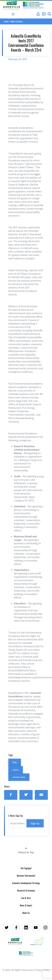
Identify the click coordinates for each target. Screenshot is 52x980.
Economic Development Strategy (26, 883)
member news (19, 777)
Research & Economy (26, 891)
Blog (15, 762)
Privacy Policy (42, 970)
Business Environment (26, 876)
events (16, 770)
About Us (26, 913)
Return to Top (26, 850)
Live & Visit (26, 898)
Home (6, 21)
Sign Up (35, 823)
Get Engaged (26, 868)
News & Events (17, 21)
